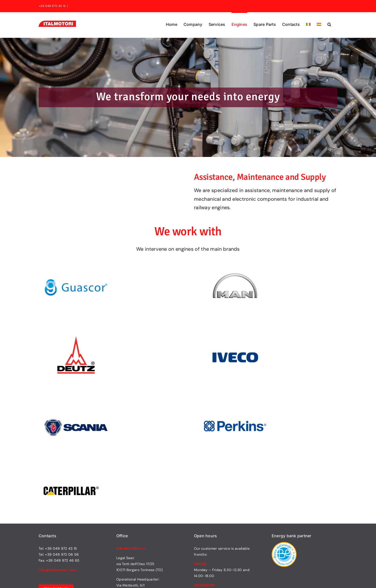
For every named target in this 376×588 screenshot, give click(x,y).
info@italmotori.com (85, 6)
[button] (329, 24)
